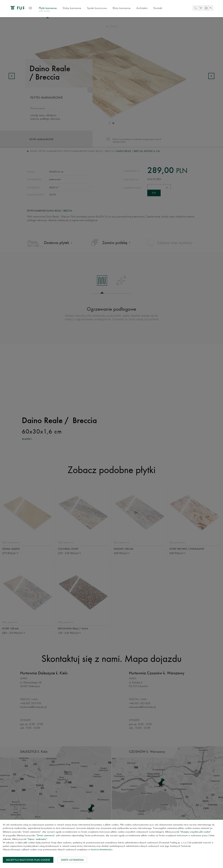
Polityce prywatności (101, 850)
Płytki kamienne (69, 13)
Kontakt (179, 11)
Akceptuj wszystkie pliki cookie (28, 860)
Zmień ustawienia (72, 860)
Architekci (163, 11)
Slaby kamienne (93, 11)
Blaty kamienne (143, 11)
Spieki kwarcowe (118, 11)
